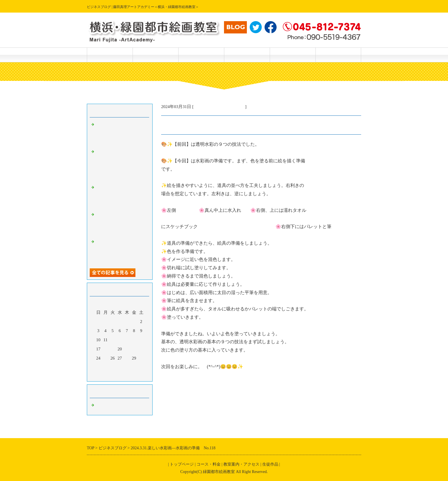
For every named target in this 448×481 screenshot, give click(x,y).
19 (113, 349)
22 (134, 349)
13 (120, 340)
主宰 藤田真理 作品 (338, 55)
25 (106, 358)
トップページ (110, 55)
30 (141, 358)
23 (141, 349)
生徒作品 (201, 55)
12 (113, 340)
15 (134, 340)
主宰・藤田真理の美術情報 (219, 107)
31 (98, 367)
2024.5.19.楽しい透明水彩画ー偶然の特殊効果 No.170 (121, 197)
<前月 (109, 376)
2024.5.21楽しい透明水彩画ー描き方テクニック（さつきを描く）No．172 (121, 134)
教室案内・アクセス (247, 55)
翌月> (131, 376)
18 (106, 349)
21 (127, 349)
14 (127, 340)
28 (127, 358)
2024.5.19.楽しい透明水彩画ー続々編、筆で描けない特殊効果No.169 (121, 224)
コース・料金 (155, 55)
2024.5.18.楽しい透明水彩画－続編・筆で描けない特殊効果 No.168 (121, 251)
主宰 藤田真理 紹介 (293, 55)
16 (141, 340)
